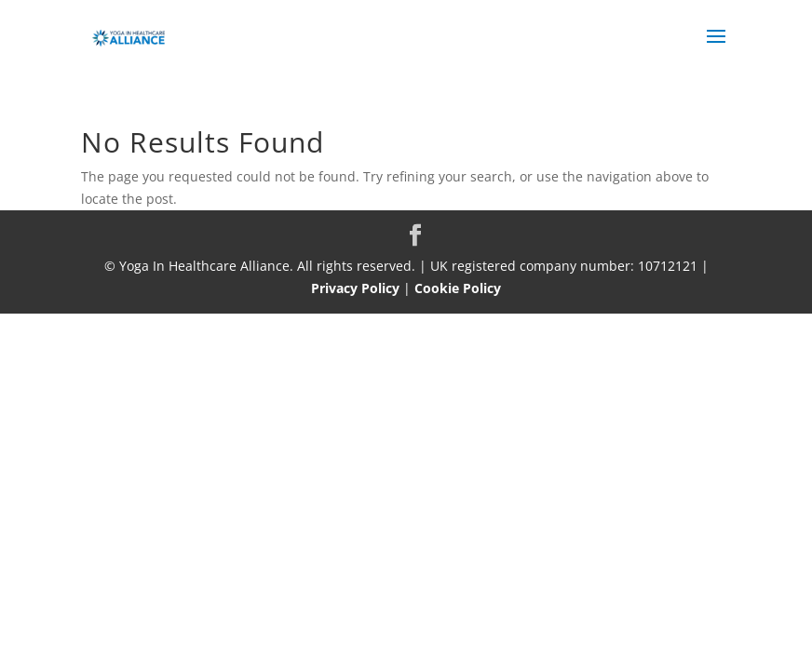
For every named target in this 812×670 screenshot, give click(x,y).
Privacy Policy (355, 288)
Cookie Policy (458, 288)
